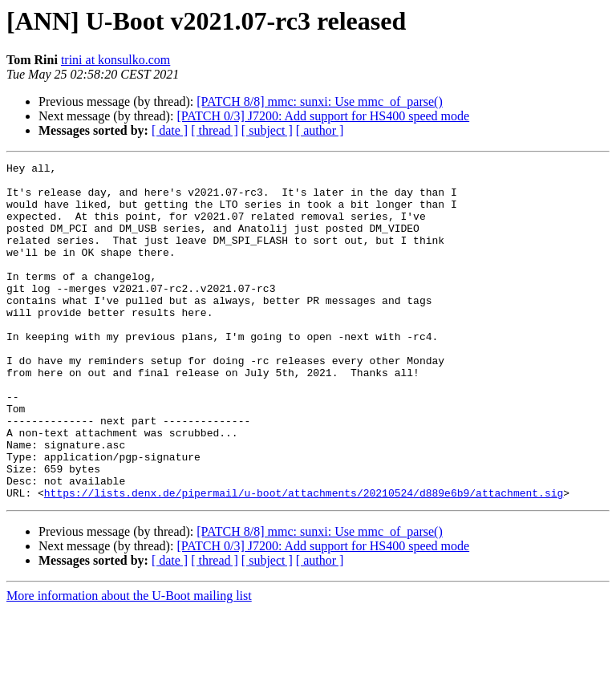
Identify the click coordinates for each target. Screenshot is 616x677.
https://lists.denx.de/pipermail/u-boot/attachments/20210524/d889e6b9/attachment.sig (304, 560)
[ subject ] (267, 130)
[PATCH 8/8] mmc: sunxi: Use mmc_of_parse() (319, 101)
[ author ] (320, 130)
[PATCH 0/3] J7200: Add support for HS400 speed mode (323, 116)
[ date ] (170, 130)
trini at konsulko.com (115, 60)
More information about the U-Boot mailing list (129, 663)
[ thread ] (215, 130)
